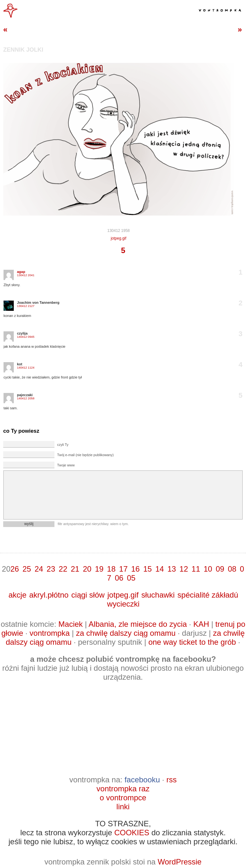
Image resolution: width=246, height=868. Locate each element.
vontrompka (49, 633)
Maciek (70, 624)
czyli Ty (63, 445)
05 (131, 578)
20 (87, 569)
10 (208, 569)
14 (160, 569)
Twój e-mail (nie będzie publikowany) (85, 455)
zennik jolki (23, 50)
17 (123, 569)
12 (184, 569)
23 (51, 569)
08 (232, 569)
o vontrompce (123, 798)
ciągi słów (88, 595)
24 (39, 569)
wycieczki (123, 604)
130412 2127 (26, 306)
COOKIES (132, 833)
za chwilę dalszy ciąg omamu (126, 633)
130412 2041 (26, 275)
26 (15, 569)
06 (119, 578)
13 (172, 569)
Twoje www (66, 465)
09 (220, 569)
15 (148, 569)
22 (63, 569)
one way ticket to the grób (192, 642)
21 (75, 569)
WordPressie (180, 862)
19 (99, 569)
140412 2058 (26, 398)
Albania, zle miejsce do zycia (138, 624)
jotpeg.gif (119, 238)
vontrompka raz (123, 789)
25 (27, 569)
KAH (201, 624)
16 (136, 569)
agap (21, 272)
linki (123, 807)
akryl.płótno (49, 595)
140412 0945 (26, 337)
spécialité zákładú (208, 595)
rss (171, 780)
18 (111, 569)
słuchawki (158, 595)
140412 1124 (26, 368)
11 (196, 569)
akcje (17, 595)
